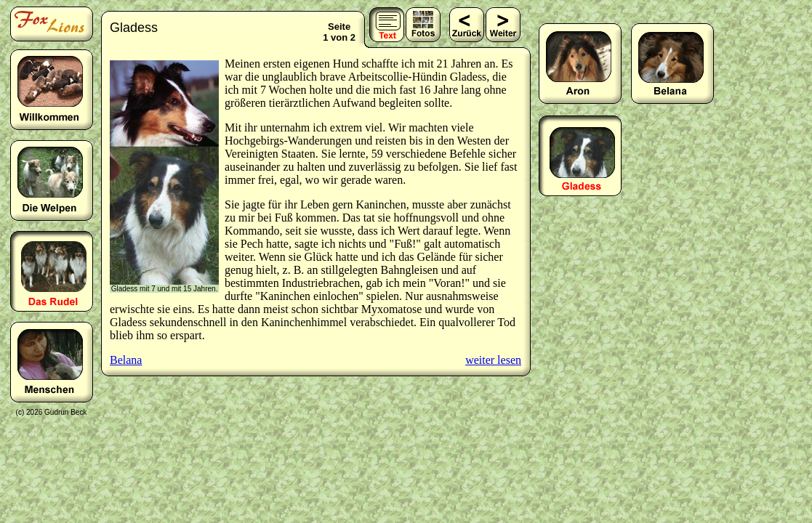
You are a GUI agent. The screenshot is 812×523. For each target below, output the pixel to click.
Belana (126, 360)
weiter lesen (493, 360)
